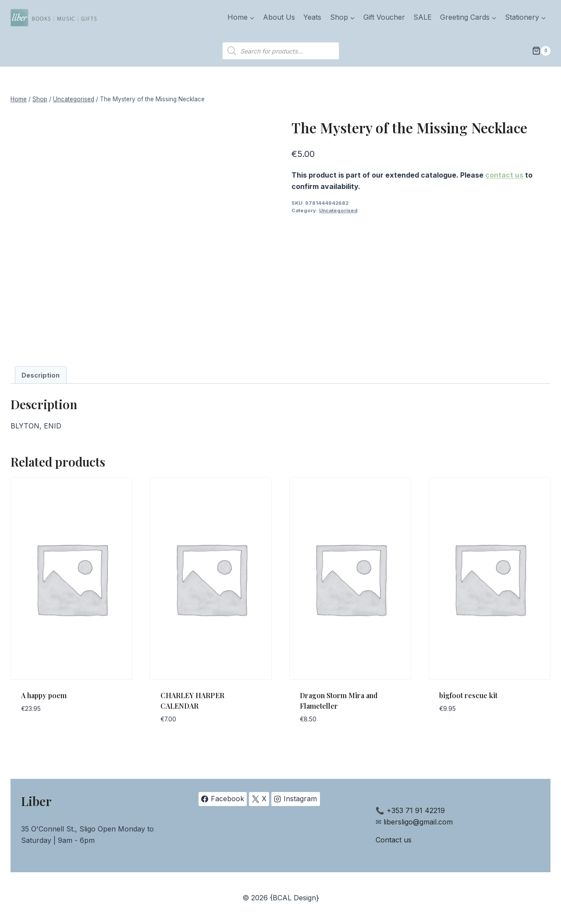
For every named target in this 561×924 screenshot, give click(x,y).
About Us (279, 17)
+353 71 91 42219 (416, 810)
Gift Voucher (384, 17)
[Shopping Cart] (541, 51)
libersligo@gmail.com (418, 822)
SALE (423, 17)
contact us (504, 175)
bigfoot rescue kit (468, 695)
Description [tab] (41, 375)
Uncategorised (338, 210)
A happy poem (44, 695)
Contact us (394, 840)
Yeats (312, 17)
